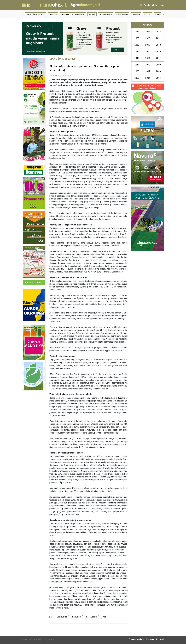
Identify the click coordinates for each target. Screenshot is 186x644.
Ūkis (104, 617)
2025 (148, 32)
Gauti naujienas (34, 282)
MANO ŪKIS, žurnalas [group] (36, 14)
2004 (148, 78)
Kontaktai (160, 639)
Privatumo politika (137, 639)
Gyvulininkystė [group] (122, 14)
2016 (148, 51)
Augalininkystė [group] (106, 14)
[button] (23, 14)
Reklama (150, 639)
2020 (137, 45)
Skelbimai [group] (53, 14)
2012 (158, 58)
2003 (158, 78)
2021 (158, 38)
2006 (158, 71)
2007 (148, 71)
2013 (148, 58)
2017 (137, 51)
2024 (158, 32)
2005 (137, 78)
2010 (148, 65)
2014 (137, 58)
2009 (158, 65)
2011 (137, 65)
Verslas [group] (92, 14)
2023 (137, 38)
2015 (158, 51)
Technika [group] (136, 14)
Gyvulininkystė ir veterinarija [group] (73, 14)
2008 (137, 71)
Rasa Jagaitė (92, 617)
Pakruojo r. (77, 617)
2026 (137, 32)
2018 (158, 45)
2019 (148, 45)
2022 (148, 38)
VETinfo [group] (148, 14)
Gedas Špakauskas (59, 617)
